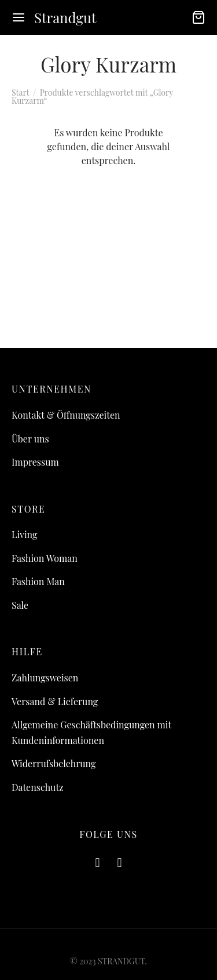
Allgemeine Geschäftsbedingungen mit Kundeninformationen (91, 732)
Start (20, 92)
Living (24, 534)
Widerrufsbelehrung (54, 763)
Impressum (35, 462)
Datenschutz (38, 787)
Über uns (30, 439)
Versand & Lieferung (55, 701)
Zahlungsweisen (45, 678)
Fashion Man (38, 581)
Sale (20, 605)
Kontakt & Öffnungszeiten (66, 415)
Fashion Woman (45, 558)
